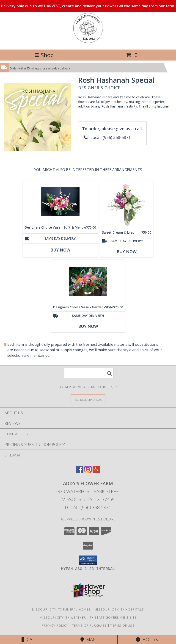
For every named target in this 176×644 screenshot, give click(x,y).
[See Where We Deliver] (88, 399)
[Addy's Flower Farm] (88, 43)
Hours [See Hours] (147, 640)
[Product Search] (89, 373)
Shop (44, 55)
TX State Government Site (113, 617)
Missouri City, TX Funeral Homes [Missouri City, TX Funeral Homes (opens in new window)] (61, 609)
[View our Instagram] (88, 471)
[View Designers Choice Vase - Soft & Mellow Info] (60, 202)
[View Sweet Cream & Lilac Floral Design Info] (127, 204)
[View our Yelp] (96, 471)
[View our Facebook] (80, 471)
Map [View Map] (88, 640)
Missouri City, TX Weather (63, 617)
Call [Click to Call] (29, 640)
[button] (88, 560)
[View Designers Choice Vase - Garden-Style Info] (88, 281)
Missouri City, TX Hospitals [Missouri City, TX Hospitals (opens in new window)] (119, 609)
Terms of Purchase (89, 625)
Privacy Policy (55, 625)
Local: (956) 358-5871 (88, 507)
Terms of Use (122, 625)
